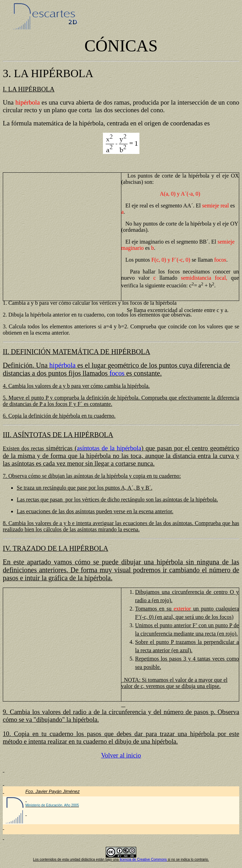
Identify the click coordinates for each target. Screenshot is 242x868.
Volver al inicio (121, 755)
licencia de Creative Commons (143, 859)
